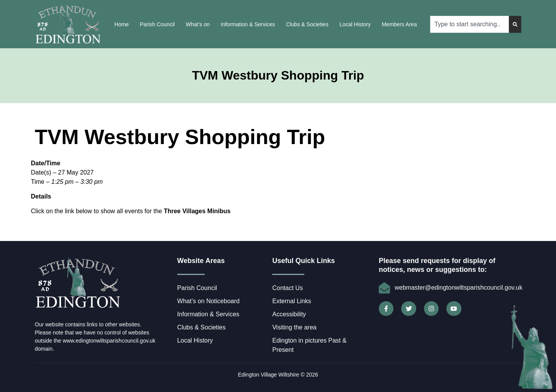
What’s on (198, 24)
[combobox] (470, 24)
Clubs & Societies (307, 24)
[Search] (515, 24)
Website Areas (201, 261)
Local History (355, 24)
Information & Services (248, 24)
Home (121, 24)
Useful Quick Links (303, 261)
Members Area (399, 24)
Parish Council (157, 24)
